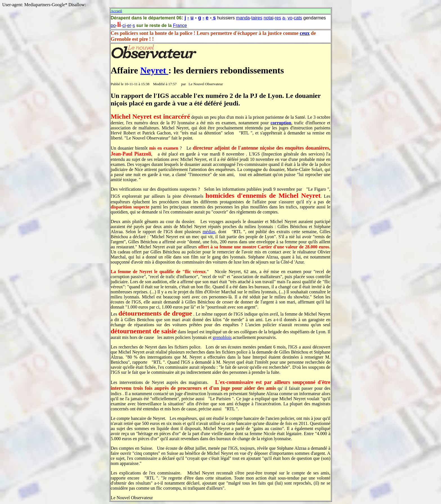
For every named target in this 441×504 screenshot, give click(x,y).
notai (268, 18)
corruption (281, 123)
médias (209, 232)
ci (124, 25)
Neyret (154, 70)
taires (257, 18)
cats (298, 18)
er (129, 25)
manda (243, 18)
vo (290, 18)
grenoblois (222, 337)
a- (284, 18)
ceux (305, 33)
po (113, 25)
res (278, 18)
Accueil (116, 11)
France (180, 25)
